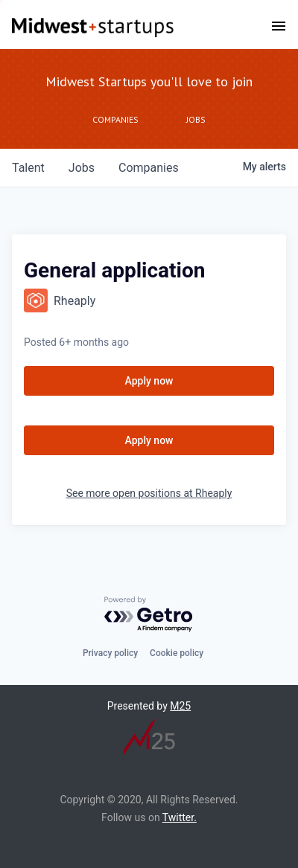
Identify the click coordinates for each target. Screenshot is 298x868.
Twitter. (180, 817)
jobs (82, 168)
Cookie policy (177, 653)
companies (149, 168)
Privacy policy (110, 653)
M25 (180, 706)
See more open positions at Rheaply (149, 493)
